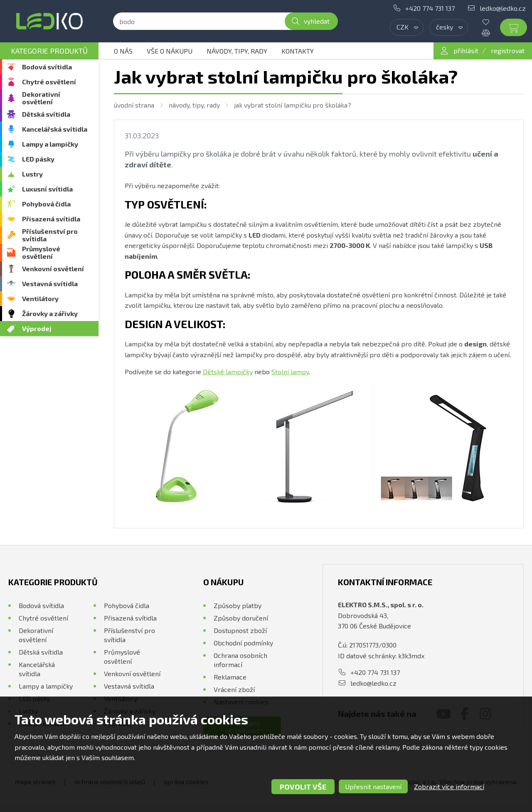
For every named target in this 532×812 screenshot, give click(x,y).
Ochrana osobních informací (240, 660)
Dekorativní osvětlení (41, 98)
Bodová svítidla (47, 67)
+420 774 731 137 (430, 8)
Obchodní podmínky (243, 643)
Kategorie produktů (49, 51)
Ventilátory (40, 298)
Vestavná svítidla (50, 283)
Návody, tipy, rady (237, 51)
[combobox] (407, 27)
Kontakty (298, 51)
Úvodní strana (134, 105)
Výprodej (37, 328)
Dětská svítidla (46, 114)
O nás (123, 51)
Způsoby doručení (241, 618)
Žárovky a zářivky (50, 313)
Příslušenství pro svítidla (50, 235)
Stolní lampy (290, 372)
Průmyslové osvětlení (41, 252)
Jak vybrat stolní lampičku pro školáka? (293, 105)
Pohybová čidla (46, 204)
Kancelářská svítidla (55, 129)
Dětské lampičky (228, 372)
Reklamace (230, 677)
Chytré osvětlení (49, 82)
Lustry (32, 174)
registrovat (508, 50)
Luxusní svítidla (47, 189)
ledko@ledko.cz (503, 8)
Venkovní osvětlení (53, 269)
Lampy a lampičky (50, 144)
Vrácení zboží (234, 689)
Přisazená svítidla (51, 219)
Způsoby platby (238, 605)
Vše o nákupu (170, 51)
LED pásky (38, 159)
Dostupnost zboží (240, 630)
